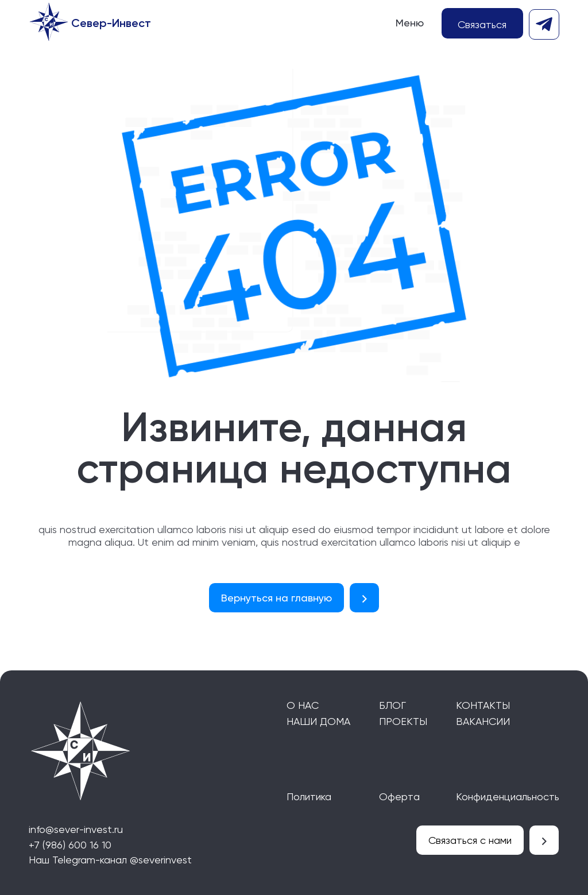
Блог (392, 705)
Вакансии (483, 721)
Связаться (482, 24)
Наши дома (318, 721)
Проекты (403, 721)
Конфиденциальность (508, 796)
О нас (303, 705)
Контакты (483, 705)
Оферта (399, 796)
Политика (309, 796)
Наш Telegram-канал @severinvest (110, 860)
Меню (410, 23)
